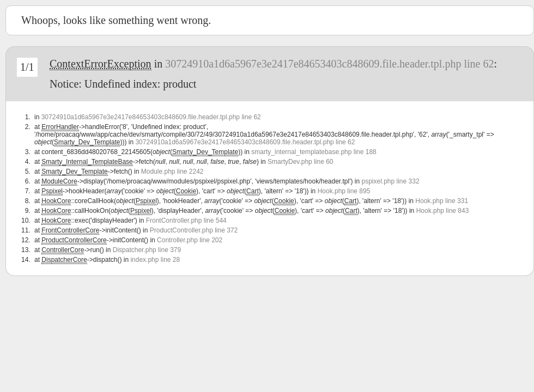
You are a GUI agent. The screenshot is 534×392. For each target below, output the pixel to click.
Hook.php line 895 (344, 191)
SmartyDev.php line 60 (301, 162)
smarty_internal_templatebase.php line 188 (314, 152)
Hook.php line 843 (443, 211)
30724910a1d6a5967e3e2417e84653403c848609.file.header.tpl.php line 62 (329, 64)
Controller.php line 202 (190, 240)
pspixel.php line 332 (390, 181)
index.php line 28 (155, 260)
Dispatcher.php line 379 (147, 250)
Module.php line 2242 (172, 171)
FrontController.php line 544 (186, 220)
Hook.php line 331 (442, 201)
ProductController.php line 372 (194, 230)
